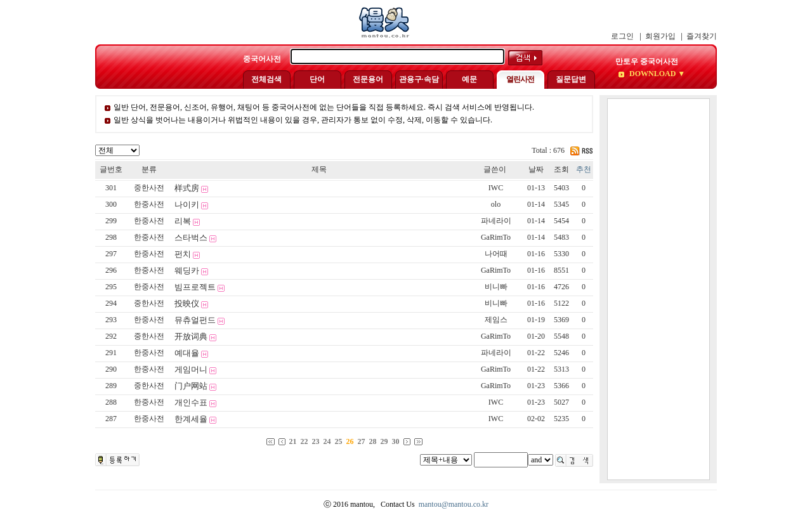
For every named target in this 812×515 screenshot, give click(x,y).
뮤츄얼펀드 (195, 320)
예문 (469, 79)
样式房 (187, 188)
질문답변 (571, 79)
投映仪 (187, 303)
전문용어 (368, 79)
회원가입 (660, 36)
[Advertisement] (658, 289)
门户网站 (191, 386)
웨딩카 (187, 271)
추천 (584, 169)
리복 (183, 221)
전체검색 (266, 79)
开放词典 (191, 336)
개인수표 (191, 402)
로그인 (622, 36)
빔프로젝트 (195, 287)
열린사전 (520, 79)
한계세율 (191, 419)
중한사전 (149, 188)
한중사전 (149, 204)
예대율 (187, 353)
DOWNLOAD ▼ (656, 74)
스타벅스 (191, 238)
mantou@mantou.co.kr (454, 504)
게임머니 (191, 369)
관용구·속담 (419, 79)
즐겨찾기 (702, 36)
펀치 (183, 254)
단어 (317, 79)
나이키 (187, 205)
